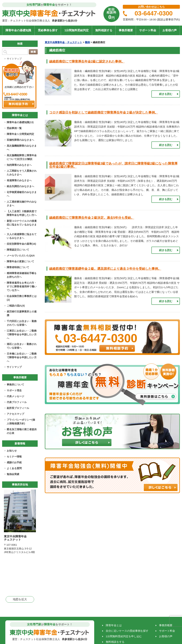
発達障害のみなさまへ (19, 180)
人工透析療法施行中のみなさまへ (22, 204)
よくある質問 (14, 468)
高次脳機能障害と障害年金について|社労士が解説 (22, 157)
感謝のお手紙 (14, 462)
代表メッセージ (15, 396)
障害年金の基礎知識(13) (20, 122)
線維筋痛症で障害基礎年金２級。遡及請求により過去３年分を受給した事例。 (105, 269)
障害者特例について (18, 267)
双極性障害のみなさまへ (20, 140)
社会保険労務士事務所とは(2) (22, 298)
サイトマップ (14, 59)
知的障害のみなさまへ (19, 165)
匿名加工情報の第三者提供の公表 (22, 431)
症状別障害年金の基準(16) (21, 244)
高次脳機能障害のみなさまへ (22, 148)
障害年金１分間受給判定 (20, 134)
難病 (87, 42)
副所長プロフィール (18, 408)
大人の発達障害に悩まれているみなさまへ (22, 236)
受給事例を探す (48, 30)
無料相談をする (115, 642)
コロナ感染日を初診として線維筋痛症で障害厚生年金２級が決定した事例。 (104, 112)
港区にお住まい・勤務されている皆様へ (22, 346)
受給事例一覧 (14, 128)
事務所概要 (126, 30)
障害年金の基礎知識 (18, 30)
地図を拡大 (20, 599)
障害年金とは (114, 625)
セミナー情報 (14, 457)
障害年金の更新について (20, 261)
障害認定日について (18, 250)
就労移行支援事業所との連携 (22, 313)
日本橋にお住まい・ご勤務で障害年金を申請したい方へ (22, 357)
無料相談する (104, 30)
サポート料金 (148, 30)
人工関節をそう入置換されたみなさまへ (22, 173)
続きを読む (166, 94)
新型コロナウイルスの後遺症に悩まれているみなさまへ (22, 225)
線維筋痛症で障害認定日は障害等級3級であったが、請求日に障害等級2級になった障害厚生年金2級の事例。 (113, 165)
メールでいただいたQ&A (21, 256)
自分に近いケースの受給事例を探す (127, 631)
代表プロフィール (17, 402)
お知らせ (12, 451)
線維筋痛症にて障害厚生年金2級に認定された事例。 (87, 61)
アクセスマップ (15, 414)
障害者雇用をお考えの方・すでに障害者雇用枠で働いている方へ (22, 286)
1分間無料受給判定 (77, 30)
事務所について (15, 385)
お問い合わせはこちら (151, 7)
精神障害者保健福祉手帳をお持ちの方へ (22, 275)
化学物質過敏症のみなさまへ (22, 194)
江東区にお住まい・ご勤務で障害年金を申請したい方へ (22, 334)
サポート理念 (14, 390)
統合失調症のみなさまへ (20, 186)
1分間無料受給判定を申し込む (124, 636)
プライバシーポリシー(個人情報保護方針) (21, 422)
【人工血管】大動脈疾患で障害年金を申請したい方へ (22, 213)
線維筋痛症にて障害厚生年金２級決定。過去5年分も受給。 (92, 218)
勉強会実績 (13, 474)
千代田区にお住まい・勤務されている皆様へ (22, 323)
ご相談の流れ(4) (16, 306)
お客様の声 (170, 30)
